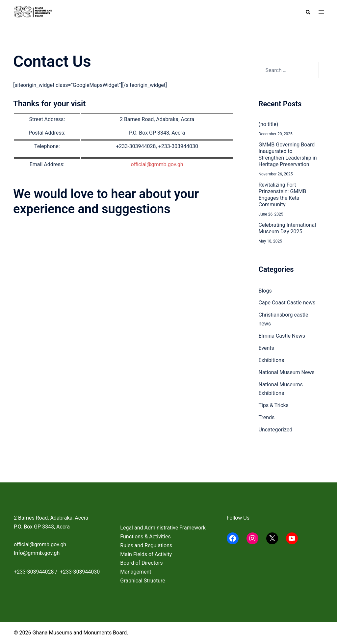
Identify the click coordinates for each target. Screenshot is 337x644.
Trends (267, 417)
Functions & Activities (145, 537)
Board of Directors (141, 563)
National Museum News (287, 372)
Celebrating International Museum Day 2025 (287, 228)
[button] (308, 12)
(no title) (269, 124)
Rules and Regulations (146, 545)
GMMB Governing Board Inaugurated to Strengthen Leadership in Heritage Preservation (288, 155)
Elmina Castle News (282, 336)
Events (266, 348)
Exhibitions (272, 360)
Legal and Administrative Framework (163, 528)
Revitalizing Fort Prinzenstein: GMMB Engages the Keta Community (283, 195)
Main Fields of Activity (146, 554)
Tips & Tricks (274, 405)
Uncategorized (276, 430)
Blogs (265, 291)
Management (136, 572)
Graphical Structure (143, 581)
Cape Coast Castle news (287, 303)
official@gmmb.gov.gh (157, 164)
